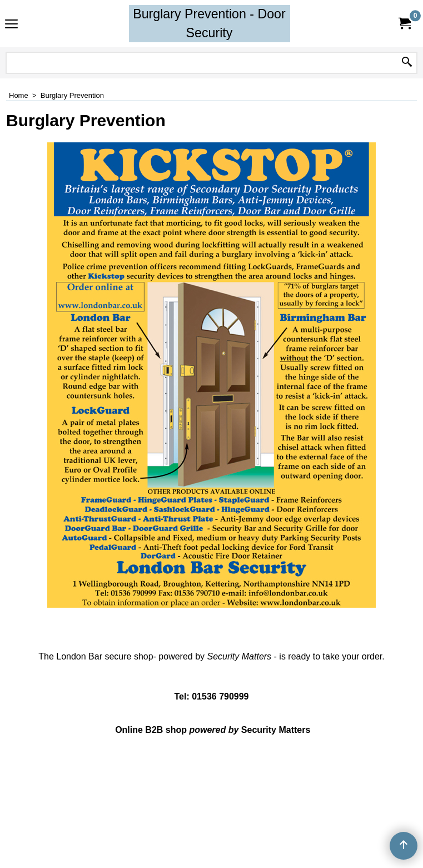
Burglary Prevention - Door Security (209, 23)
